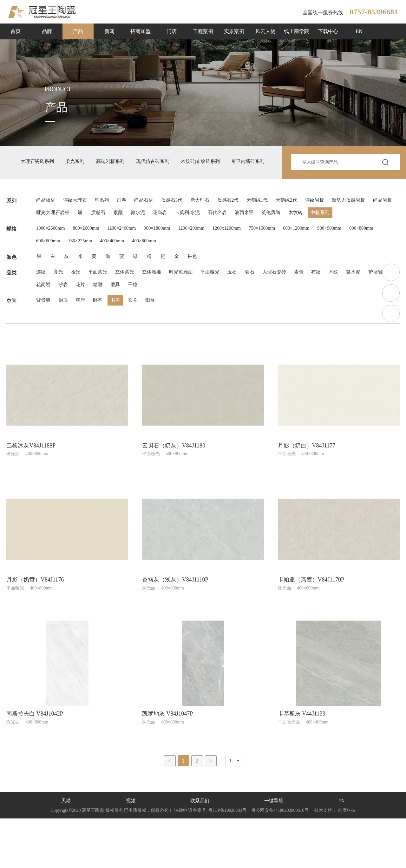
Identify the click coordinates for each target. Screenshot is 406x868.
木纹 (368, 314)
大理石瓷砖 (302, 314)
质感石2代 (249, 213)
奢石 (274, 314)
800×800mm (49, 277)
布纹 (349, 314)
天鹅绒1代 (281, 213)
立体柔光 (135, 314)
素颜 (201, 228)
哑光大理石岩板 (129, 228)
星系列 (109, 213)
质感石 (179, 228)
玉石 (255, 314)
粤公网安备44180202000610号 (280, 860)
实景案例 (234, 31)
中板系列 (71, 243)
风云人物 (265, 31)
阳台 (165, 348)
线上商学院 (297, 31)
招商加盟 (141, 31)
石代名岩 (312, 228)
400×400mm (156, 277)
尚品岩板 (92, 228)
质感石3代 (187, 213)
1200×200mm (208, 262)
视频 (130, 850)
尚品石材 (156, 213)
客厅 (86, 348)
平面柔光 (106, 314)
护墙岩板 (71, 329)
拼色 (209, 296)
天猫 (66, 850)
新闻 (109, 31)
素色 (329, 314)
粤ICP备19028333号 (228, 860)
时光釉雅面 (198, 314)
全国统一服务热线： (350, 12)
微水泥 (224, 228)
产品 (78, 31)
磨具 (180, 329)
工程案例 (203, 31)
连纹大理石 (79, 213)
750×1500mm (286, 262)
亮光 (61, 314)
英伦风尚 (371, 228)
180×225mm (121, 277)
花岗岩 (248, 228)
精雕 (160, 329)
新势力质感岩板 (54, 228)
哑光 (81, 314)
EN (359, 31)
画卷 (131, 213)
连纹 (42, 314)
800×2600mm (91, 262)
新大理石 (218, 213)
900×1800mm (170, 262)
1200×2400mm (131, 262)
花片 (141, 329)
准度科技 (347, 860)
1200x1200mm (247, 262)
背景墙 (44, 348)
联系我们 (200, 850)
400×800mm (192, 277)
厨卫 (66, 348)
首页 (16, 31)
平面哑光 (230, 314)
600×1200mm (324, 262)
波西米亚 (342, 228)
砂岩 (121, 329)
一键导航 (274, 850)
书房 (125, 348)
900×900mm (361, 262)
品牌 (47, 31)
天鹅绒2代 (314, 213)
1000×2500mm (52, 262)
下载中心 (328, 31)
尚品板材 (47, 213)
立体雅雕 (165, 314)
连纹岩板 (345, 213)
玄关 (145, 348)
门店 (172, 31)
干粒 (200, 329)
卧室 (106, 348)
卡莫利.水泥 (279, 228)
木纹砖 (44, 243)
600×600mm (85, 277)
